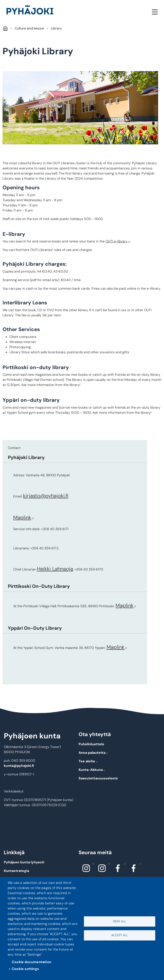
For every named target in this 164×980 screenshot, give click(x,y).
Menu (155, 12)
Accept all (120, 935)
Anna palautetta (94, 753)
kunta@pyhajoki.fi (19, 766)
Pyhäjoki (5, 28)
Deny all (119, 921)
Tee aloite (88, 761)
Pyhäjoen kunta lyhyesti (24, 862)
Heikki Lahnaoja (55, 569)
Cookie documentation (31, 962)
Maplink (24, 517)
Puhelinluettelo (91, 744)
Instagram (92, 863)
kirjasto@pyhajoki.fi (46, 496)
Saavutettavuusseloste (98, 778)
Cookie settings (25, 969)
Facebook (124, 863)
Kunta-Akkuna (92, 770)
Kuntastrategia (16, 871)
